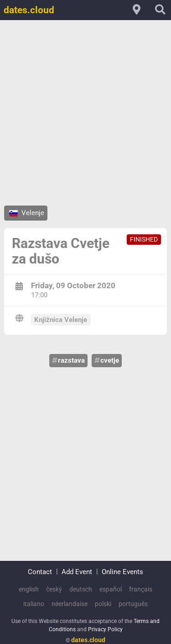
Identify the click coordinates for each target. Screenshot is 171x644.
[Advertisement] (85, 113)
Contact (40, 568)
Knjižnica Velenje (61, 320)
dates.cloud (29, 10)
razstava (68, 360)
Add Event (77, 568)
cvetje (107, 360)
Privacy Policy (105, 626)
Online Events (122, 568)
